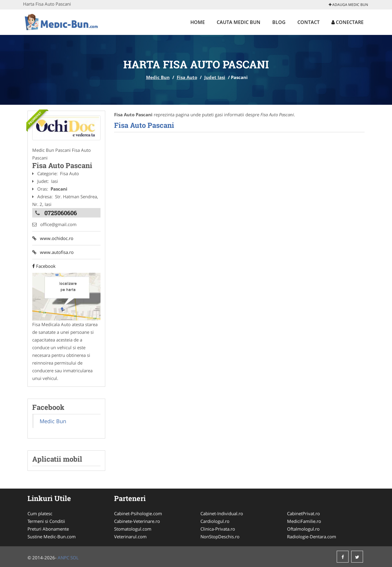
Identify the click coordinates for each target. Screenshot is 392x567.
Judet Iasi (215, 77)
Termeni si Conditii (46, 521)
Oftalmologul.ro (303, 529)
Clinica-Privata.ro (218, 529)
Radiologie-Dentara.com (312, 537)
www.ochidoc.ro (53, 238)
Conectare (348, 22)
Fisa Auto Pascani (144, 125)
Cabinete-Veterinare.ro (137, 521)
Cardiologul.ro (215, 521)
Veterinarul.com (130, 537)
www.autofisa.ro (53, 252)
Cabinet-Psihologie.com (138, 513)
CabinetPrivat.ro (303, 513)
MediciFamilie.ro (304, 521)
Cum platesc (40, 513)
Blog (279, 22)
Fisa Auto (187, 77)
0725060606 (61, 213)
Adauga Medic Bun (348, 5)
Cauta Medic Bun (239, 22)
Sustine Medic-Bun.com (52, 537)
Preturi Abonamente (48, 529)
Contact (308, 22)
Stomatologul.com (133, 529)
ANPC (63, 558)
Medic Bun (158, 77)
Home (198, 22)
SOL (74, 558)
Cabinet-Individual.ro (222, 513)
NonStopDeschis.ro (220, 537)
